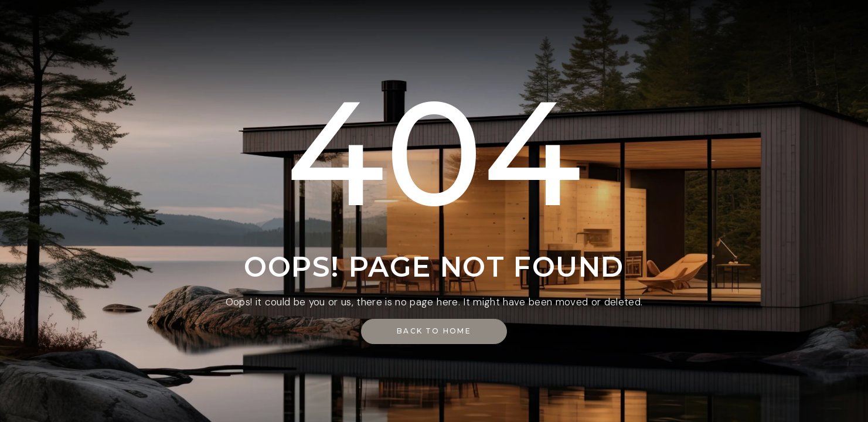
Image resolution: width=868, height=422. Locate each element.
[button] (434, 331)
